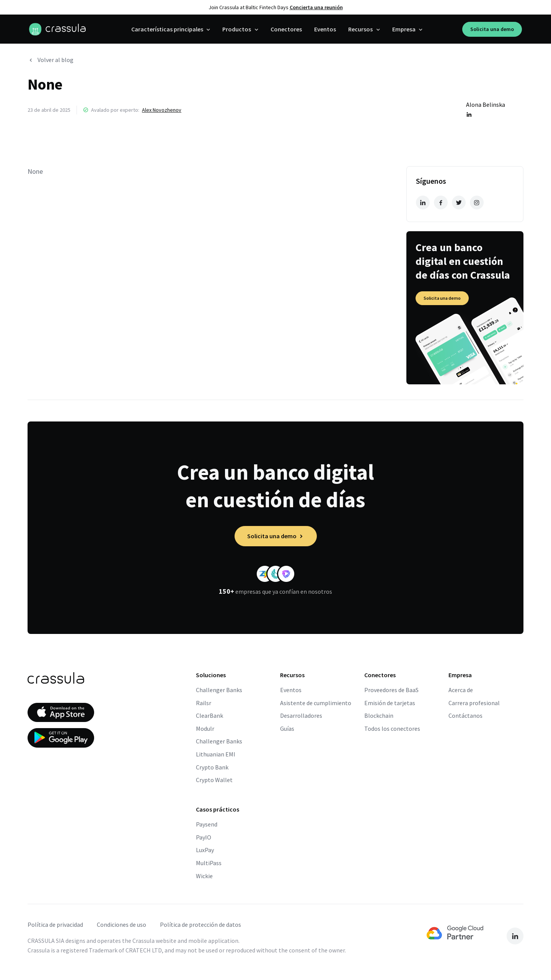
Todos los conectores (392, 728)
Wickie (204, 876)
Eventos (325, 29)
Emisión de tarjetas (390, 703)
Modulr (205, 728)
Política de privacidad (55, 924)
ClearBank (209, 715)
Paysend (207, 824)
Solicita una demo (492, 29)
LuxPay (205, 850)
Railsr (204, 703)
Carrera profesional (474, 703)
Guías (287, 728)
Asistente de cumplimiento (316, 703)
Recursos (360, 29)
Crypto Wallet (214, 780)
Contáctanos (465, 715)
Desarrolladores (301, 715)
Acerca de (461, 690)
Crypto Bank (212, 767)
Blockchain (379, 715)
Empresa (404, 29)
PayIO (204, 837)
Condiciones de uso (121, 924)
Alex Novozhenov (162, 110)
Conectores (286, 29)
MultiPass (209, 863)
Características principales (167, 29)
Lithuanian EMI (216, 754)
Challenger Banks (219, 690)
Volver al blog (51, 60)
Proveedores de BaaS (391, 690)
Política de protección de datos (201, 924)
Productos (237, 29)
